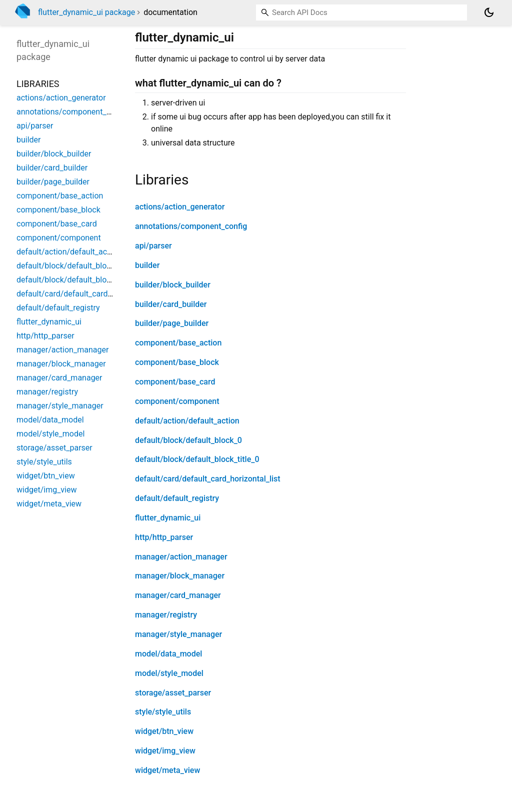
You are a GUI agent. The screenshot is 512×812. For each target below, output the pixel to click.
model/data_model (168, 654)
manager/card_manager (178, 595)
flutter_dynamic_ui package (86, 12)
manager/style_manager (178, 634)
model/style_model (169, 673)
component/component (177, 401)
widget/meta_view (167, 770)
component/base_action (178, 343)
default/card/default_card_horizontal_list (208, 479)
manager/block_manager (180, 576)
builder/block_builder (173, 285)
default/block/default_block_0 (188, 440)
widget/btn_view (164, 731)
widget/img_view (165, 751)
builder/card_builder (171, 304)
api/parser (153, 246)
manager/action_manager (181, 557)
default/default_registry (177, 498)
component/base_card (175, 382)
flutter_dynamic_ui (168, 518)
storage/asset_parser (173, 693)
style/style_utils (163, 712)
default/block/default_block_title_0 (197, 459)
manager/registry (166, 615)
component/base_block (177, 362)
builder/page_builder (172, 323)
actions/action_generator (180, 207)
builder (147, 265)
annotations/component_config (191, 226)
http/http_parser (164, 537)
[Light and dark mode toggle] (489, 12)
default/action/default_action (187, 421)
